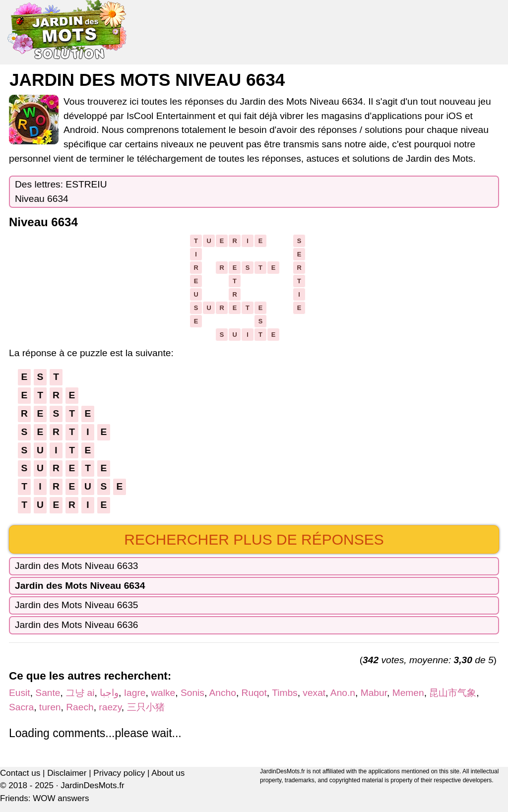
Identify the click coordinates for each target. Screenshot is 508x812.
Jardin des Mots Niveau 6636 (77, 625)
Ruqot (254, 693)
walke (163, 693)
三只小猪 (146, 707)
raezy (110, 707)
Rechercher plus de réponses (254, 539)
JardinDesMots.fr (92, 785)
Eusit (20, 693)
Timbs (285, 693)
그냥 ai (80, 693)
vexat (314, 693)
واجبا (109, 693)
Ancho (223, 693)
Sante (48, 693)
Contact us (20, 773)
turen (50, 707)
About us (168, 773)
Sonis (192, 693)
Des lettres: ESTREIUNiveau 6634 (61, 191)
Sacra (21, 707)
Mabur (374, 693)
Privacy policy (119, 773)
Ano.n (343, 693)
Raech (80, 707)
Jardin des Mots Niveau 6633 (77, 566)
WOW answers (61, 798)
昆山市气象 (453, 693)
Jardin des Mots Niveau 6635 (77, 605)
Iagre (135, 693)
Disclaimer (67, 773)
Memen (408, 693)
